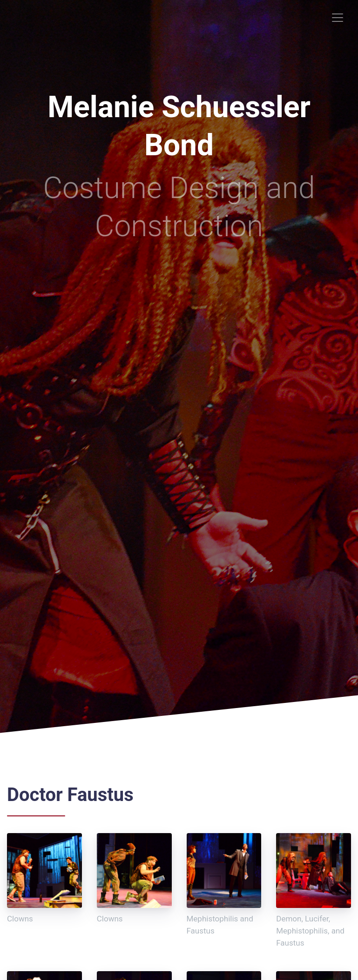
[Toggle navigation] (338, 18)
